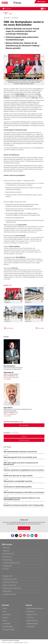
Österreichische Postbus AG (9, 582)
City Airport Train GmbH (9, 594)
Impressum (9, 642)
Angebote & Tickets (31, 614)
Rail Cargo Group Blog (8, 630)
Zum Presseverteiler (24, 528)
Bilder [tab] (11, 14)
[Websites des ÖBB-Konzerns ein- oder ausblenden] (42, 2)
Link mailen (41, 328)
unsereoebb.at (6, 624)
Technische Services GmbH (9, 579)
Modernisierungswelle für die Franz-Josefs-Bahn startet (20, 457)
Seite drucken (10, 328)
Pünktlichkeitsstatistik (32, 624)
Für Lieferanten (30, 627)
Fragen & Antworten (32, 620)
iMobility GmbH (6, 591)
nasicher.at (5, 617)
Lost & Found (30, 617)
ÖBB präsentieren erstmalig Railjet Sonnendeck (18, 481)
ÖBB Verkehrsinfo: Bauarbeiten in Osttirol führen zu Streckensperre (24, 492)
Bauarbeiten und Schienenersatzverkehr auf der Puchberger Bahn (24, 505)
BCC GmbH (5, 569)
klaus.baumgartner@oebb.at (11, 377)
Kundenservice (30, 611)
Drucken (4, 642)
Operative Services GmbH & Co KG (11, 588)
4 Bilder (16, 18)
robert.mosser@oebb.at (10, 414)
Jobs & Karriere (6, 614)
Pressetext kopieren (24, 440)
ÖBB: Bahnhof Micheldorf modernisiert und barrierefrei (20, 452)
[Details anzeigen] (21, 301)
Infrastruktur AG (6, 557)
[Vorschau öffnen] (24, 67)
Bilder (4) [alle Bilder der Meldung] (7, 285)
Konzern (4, 608)
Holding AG (5, 551)
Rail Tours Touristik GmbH (9, 585)
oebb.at (4, 620)
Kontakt (26, 642)
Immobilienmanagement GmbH (11, 563)
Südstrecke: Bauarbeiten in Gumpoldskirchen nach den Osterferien (24, 470)
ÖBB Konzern (6, 548)
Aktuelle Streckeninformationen (34, 608)
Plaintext (24, 436)
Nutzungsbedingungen (18, 642)
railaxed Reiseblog (7, 627)
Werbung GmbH (7, 566)
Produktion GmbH (7, 576)
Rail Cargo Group (7, 560)
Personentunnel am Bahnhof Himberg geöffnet (18, 487)
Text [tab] (6, 14)
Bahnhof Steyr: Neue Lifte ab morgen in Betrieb (18, 476)
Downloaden (24, 425)
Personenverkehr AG (8, 554)
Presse (4, 611)
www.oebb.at (7, 379)
